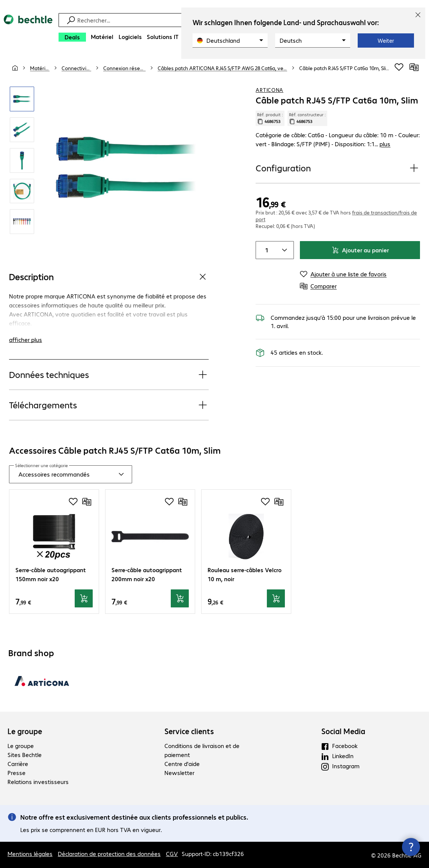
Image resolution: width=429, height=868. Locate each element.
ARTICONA (269, 90)
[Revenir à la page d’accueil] (28, 30)
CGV (172, 854)
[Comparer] (414, 67)
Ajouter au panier (360, 250)
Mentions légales (30, 854)
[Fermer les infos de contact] (411, 847)
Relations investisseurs (38, 782)
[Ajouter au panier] (84, 598)
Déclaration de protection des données (109, 854)
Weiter (386, 40)
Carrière (18, 764)
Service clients (189, 731)
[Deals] (72, 37)
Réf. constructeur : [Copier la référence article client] (307, 118)
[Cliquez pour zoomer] (22, 99)
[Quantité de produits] (265, 250)
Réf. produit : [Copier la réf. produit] (270, 118)
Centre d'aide (182, 764)
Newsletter (179, 773)
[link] (345, 68)
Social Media (343, 731)
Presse (17, 773)
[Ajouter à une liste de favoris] (399, 67)
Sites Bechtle (25, 755)
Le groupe (25, 731)
